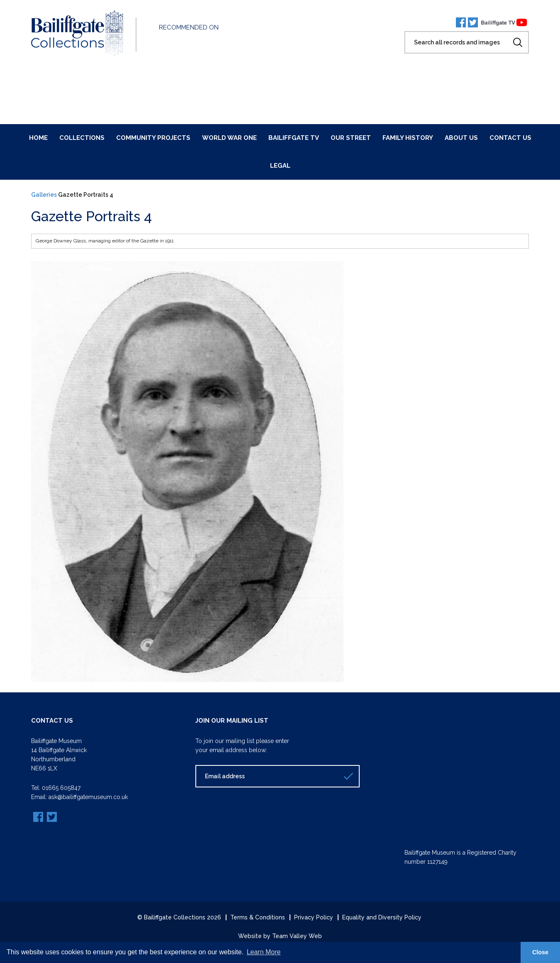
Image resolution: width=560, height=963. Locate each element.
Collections (82, 138)
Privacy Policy (314, 917)
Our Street (351, 138)
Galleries (44, 195)
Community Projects (153, 138)
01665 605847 (61, 788)
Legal (280, 166)
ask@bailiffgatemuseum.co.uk (88, 797)
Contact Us (510, 138)
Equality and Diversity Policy (382, 917)
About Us (461, 138)
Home (38, 138)
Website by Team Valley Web (280, 936)
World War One (229, 138)
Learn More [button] (264, 952)
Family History (408, 138)
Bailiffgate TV (294, 138)
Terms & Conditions (258, 917)
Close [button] (540, 952)
